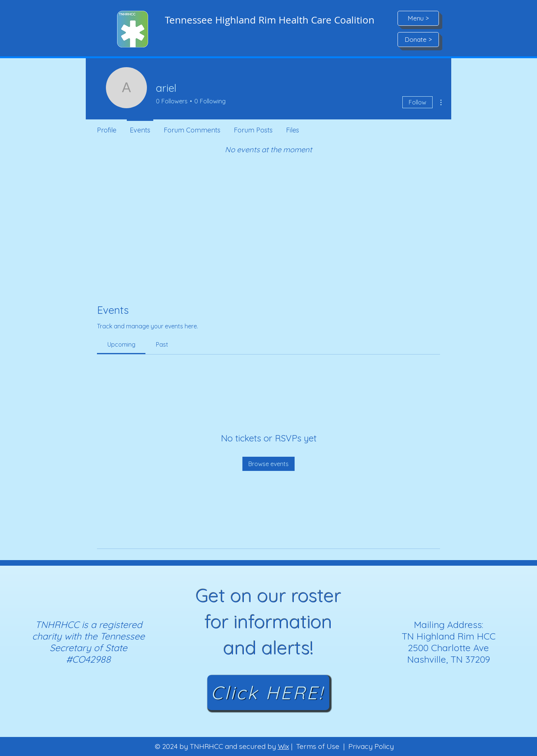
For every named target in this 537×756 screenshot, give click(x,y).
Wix (283, 746)
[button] (418, 18)
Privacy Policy (371, 746)
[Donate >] (418, 40)
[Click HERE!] (268, 693)
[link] (121, 344)
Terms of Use (318, 746)
